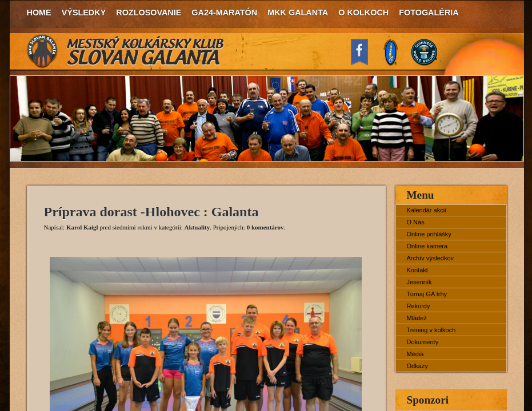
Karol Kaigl (82, 227)
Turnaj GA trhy (427, 294)
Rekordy (419, 306)
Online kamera (427, 246)
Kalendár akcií (427, 210)
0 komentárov (265, 227)
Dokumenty (423, 342)
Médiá (415, 354)
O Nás (416, 222)
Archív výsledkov (431, 258)
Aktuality (197, 227)
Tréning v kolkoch (431, 330)
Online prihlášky (429, 234)
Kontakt (417, 270)
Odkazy (417, 366)
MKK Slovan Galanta (126, 51)
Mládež (417, 318)
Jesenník (419, 282)
